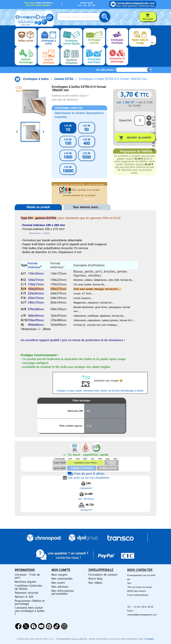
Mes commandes (62, 579)
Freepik (150, 639)
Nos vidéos (95, 583)
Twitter (26, 626)
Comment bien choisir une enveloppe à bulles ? (30, 611)
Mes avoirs (58, 583)
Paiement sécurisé (26, 593)
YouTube (41, 626)
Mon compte (59, 575)
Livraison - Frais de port (27, 576)
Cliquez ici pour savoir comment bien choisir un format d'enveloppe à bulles (100, 391)
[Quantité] (140, 121)
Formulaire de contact (103, 575)
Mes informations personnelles (63, 592)
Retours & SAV (24, 597)
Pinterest (49, 626)
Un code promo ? (106, 70)
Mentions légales (26, 582)
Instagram (64, 626)
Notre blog (95, 579)
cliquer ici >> (91, 199)
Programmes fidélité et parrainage (30, 602)
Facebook (18, 626)
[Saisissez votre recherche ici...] (82, 17)
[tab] (38, 213)
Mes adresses (60, 587)
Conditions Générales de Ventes (28, 587)
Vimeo (57, 626)
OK (149, 70)
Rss (34, 626)
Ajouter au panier (135, 138)
